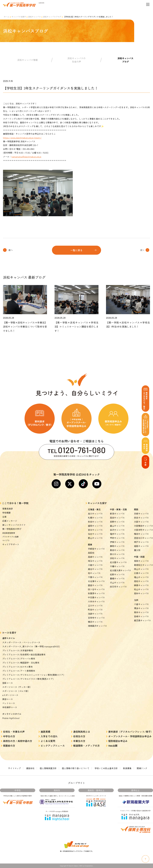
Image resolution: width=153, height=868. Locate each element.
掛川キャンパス (117, 554)
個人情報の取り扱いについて (76, 768)
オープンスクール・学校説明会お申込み (130, 736)
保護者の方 (9, 746)
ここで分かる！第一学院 (15, 503)
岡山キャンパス (141, 569)
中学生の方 (9, 736)
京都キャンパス (141, 514)
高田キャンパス (117, 518)
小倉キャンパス (141, 604)
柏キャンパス (94, 573)
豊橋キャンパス (117, 578)
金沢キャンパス (117, 530)
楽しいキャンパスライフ (14, 525)
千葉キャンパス (95, 577)
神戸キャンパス (141, 542)
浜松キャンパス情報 (27, 60)
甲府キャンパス (117, 538)
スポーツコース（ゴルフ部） (16, 691)
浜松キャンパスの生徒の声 (76, 60)
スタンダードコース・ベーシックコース (21, 642)
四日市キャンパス (118, 587)
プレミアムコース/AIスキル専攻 (17, 667)
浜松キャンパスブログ (52, 17)
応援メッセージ (10, 521)
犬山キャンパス (117, 583)
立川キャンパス (95, 606)
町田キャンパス (95, 610)
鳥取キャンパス (141, 561)
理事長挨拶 (8, 509)
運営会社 (30, 768)
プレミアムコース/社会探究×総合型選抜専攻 (24, 654)
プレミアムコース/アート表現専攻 (19, 671)
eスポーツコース (10, 695)
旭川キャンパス (95, 514)
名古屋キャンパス (118, 562)
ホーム (6, 17)
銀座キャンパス (95, 585)
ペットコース (9, 703)
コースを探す (9, 633)
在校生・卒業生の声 (14, 732)
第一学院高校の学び (12, 529)
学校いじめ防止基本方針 (106, 768)
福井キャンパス (117, 534)
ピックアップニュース (53, 746)
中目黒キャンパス (96, 597)
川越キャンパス (95, 565)
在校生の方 (79, 736)
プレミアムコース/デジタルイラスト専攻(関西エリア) (28, 679)
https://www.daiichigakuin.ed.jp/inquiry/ (22, 138)
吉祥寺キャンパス (96, 618)
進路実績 (45, 732)
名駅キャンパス (117, 574)
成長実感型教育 (9, 533)
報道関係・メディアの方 (86, 746)
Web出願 (113, 746)
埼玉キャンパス (95, 561)
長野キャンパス (117, 522)
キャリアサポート (11, 544)
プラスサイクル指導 (10, 537)
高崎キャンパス (95, 557)
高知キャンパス (141, 593)
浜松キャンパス (34, 17)
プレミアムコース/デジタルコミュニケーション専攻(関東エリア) (33, 675)
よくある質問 (48, 741)
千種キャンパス (117, 566)
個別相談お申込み (118, 741)
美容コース (8, 699)
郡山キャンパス (95, 538)
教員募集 (127, 768)
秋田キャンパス (95, 522)
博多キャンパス (141, 608)
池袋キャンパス (95, 614)
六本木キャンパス (96, 601)
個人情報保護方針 (48, 768)
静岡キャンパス (117, 546)
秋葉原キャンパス (96, 593)
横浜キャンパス (95, 622)
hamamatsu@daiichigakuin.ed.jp (26, 157)
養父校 (137, 550)
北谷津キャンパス (96, 581)
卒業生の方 (79, 741)
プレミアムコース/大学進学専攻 (18, 650)
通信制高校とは (82, 732)
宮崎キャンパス (141, 616)
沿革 (4, 517)
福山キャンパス (141, 577)
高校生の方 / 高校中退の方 (18, 741)
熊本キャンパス (141, 612)
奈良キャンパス (141, 518)
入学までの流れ (49, 736)
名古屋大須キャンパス (120, 570)
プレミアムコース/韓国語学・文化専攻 (21, 663)
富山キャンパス (117, 526)
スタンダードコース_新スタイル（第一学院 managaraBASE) (31, 646)
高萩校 (91, 553)
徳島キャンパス (141, 585)
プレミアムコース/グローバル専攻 (19, 659)
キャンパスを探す (19, 17)
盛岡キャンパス (95, 526)
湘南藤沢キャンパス (97, 626)
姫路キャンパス (141, 546)
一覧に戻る (76, 250)
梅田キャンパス (141, 534)
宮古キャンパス (95, 530)
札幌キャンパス (95, 518)
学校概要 (6, 513)
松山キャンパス (141, 589)
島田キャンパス (117, 550)
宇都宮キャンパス (96, 549)
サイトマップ (14, 768)
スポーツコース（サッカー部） (17, 687)
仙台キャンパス (95, 534)
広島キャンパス (141, 573)
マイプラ (6, 540)
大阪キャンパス (141, 522)
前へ (11, 250)
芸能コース (8, 683)
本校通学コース (10, 707)
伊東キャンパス (117, 542)
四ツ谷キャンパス (96, 589)
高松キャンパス (141, 581)
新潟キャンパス (117, 514)
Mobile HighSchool (11, 718)
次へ (142, 250)
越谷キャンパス (95, 569)
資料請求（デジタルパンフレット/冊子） (131, 732)
